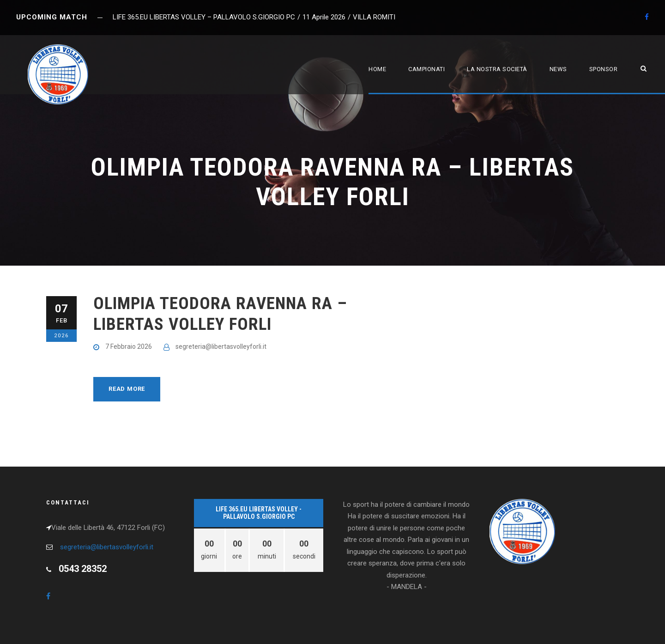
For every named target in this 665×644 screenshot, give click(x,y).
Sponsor (604, 69)
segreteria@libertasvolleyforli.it (221, 346)
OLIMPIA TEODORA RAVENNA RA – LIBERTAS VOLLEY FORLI (220, 313)
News (558, 69)
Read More (127, 389)
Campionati (426, 69)
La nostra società (497, 69)
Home (377, 69)
